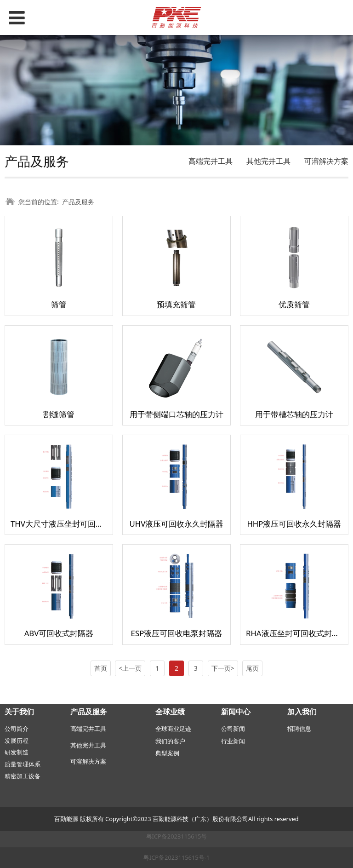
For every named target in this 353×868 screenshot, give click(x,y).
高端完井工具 (211, 161)
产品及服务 (78, 202)
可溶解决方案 (326, 161)
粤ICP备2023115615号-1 (176, 857)
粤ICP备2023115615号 (177, 836)
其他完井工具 (268, 161)
